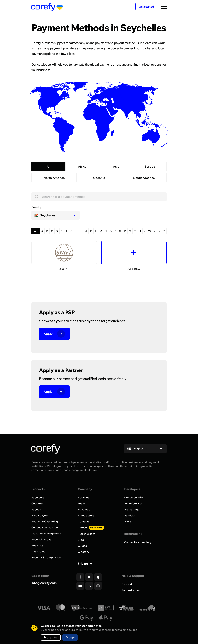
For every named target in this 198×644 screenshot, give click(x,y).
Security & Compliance (46, 557)
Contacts (84, 521)
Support (127, 584)
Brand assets (86, 515)
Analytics (37, 545)
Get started (146, 7)
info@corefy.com (44, 583)
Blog (81, 540)
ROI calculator (87, 534)
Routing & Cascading (45, 521)
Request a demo (132, 590)
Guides (82, 546)
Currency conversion (45, 527)
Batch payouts (41, 515)
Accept (70, 637)
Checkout (37, 503)
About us (83, 497)
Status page (132, 509)
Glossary (83, 552)
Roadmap (84, 509)
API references (133, 503)
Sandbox (130, 515)
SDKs (128, 521)
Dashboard (38, 551)
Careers (91, 527)
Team (81, 503)
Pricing (83, 563)
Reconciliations (41, 539)
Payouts (37, 509)
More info (51, 637)
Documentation (134, 497)
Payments (38, 497)
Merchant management (46, 533)
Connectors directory (138, 542)
